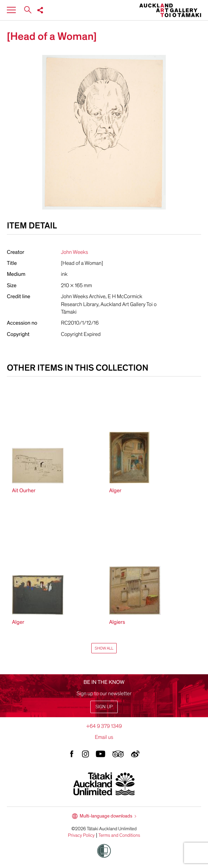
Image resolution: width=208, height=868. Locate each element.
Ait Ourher (24, 491)
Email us (104, 737)
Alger (115, 491)
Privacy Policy (81, 835)
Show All (104, 648)
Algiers (117, 622)
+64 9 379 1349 (104, 726)
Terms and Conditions (119, 835)
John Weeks (75, 252)
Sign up (104, 707)
